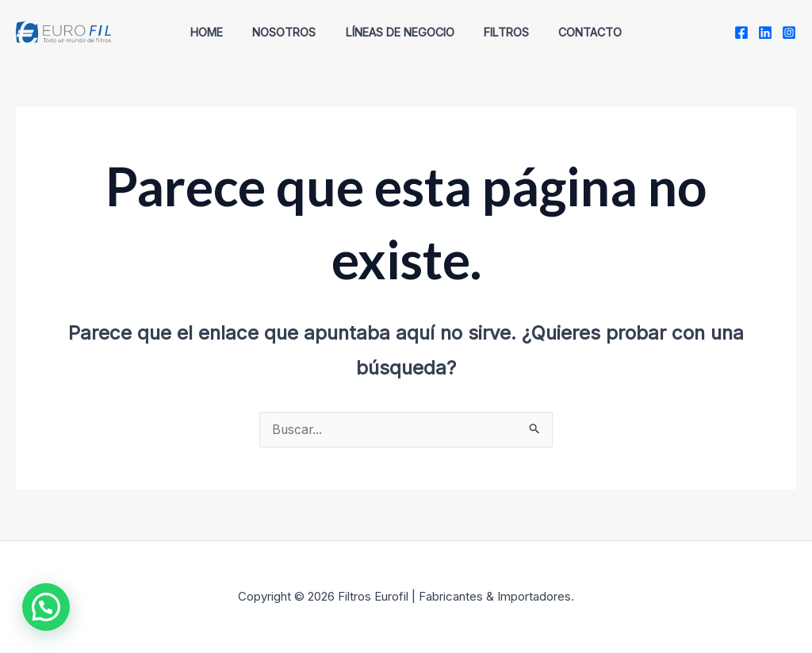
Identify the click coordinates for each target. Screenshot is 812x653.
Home (220, 32)
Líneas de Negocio (400, 32)
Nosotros (291, 32)
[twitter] (765, 33)
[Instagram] (789, 33)
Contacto (576, 32)
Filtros (499, 32)
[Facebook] (741, 33)
